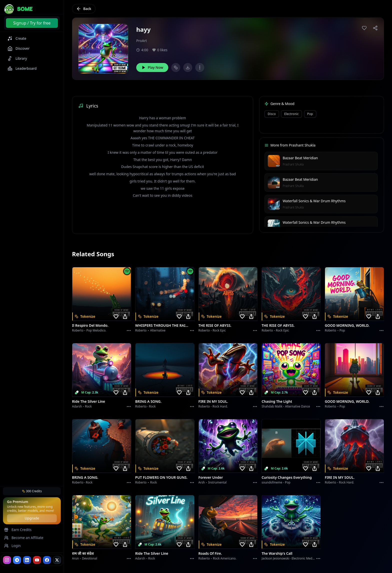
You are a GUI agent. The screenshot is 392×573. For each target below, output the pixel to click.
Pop (310, 114)
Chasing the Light (277, 401)
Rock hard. (220, 406)
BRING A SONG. (148, 401)
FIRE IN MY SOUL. (213, 401)
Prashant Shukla (293, 164)
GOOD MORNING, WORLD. (347, 325)
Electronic (291, 114)
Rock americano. (225, 558)
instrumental (217, 482)
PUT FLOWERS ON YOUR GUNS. (161, 477)
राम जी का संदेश (83, 553)
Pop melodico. (96, 330)
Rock (88, 406)
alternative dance (297, 406)
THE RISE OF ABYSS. (215, 325)
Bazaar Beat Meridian (300, 158)
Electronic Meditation (306, 558)
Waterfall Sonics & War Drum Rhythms (314, 201)
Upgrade (32, 518)
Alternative (158, 330)
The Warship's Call (277, 553)
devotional (90, 558)
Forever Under (211, 477)
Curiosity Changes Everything (287, 477)
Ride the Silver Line (88, 401)
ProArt (141, 41)
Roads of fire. (210, 553)
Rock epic (219, 330)
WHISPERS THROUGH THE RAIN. (162, 325)
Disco (272, 114)
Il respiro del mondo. (90, 325)
